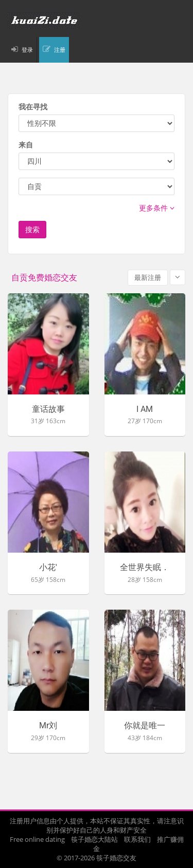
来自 (26, 145)
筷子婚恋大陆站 (94, 839)
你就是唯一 (145, 726)
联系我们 (137, 839)
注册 (60, 50)
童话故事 (48, 409)
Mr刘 (48, 726)
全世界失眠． (145, 568)
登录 (27, 50)
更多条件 (157, 208)
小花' (48, 568)
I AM (145, 409)
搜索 (32, 229)
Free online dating (37, 839)
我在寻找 (33, 107)
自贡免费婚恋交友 (44, 278)
